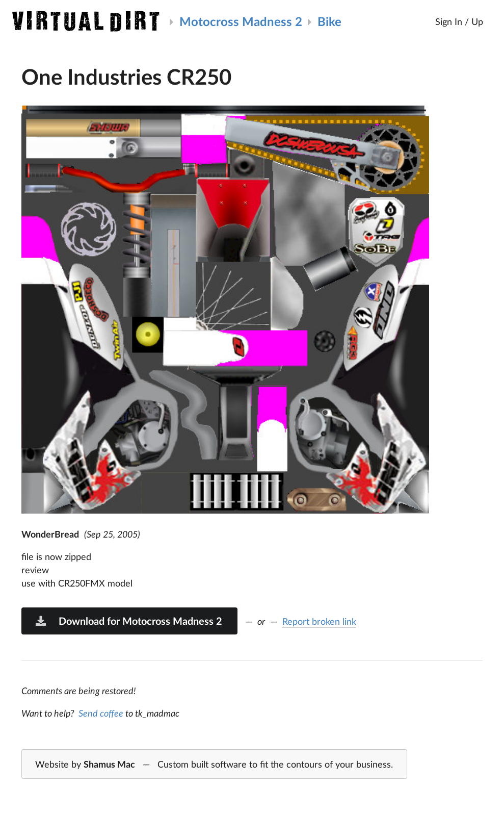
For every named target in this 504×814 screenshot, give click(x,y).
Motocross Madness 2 (241, 21)
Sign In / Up (459, 21)
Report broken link (319, 621)
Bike (329, 21)
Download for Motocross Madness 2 (128, 621)
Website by (214, 765)
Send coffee (101, 713)
